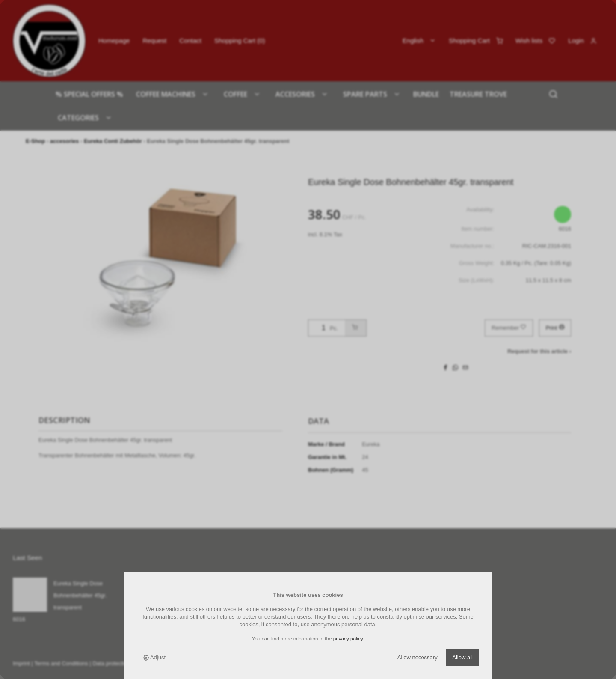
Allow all (462, 657)
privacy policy (348, 639)
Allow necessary (418, 657)
